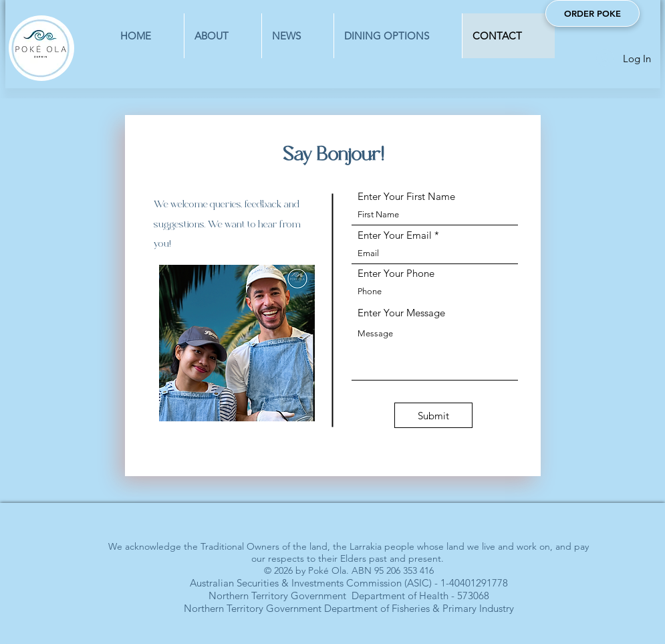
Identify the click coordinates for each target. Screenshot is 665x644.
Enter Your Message (401, 313)
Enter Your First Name (406, 196)
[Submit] (433, 415)
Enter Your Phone (396, 273)
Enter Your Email (395, 235)
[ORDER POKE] (592, 13)
